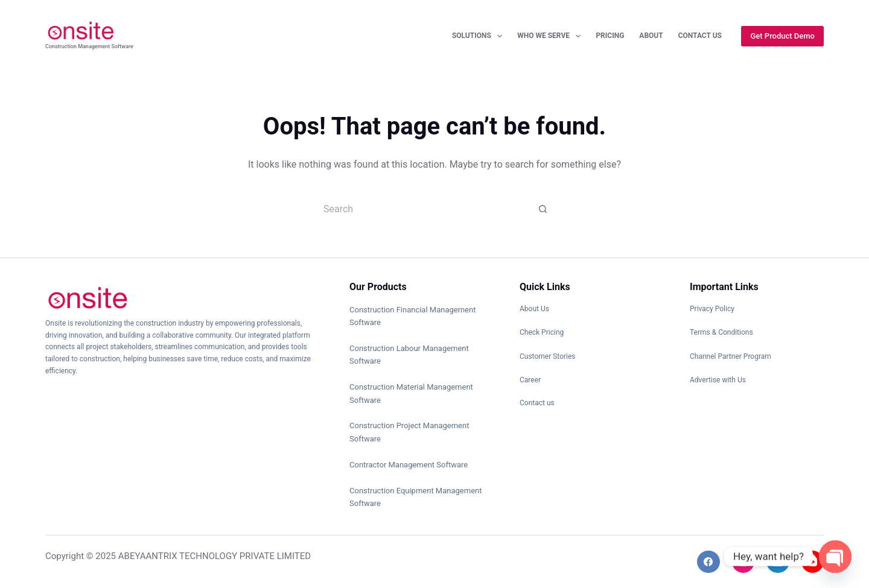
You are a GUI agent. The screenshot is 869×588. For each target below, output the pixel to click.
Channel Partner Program (731, 356)
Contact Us (700, 36)
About (651, 36)
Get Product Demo (782, 36)
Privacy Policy (712, 309)
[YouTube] (813, 562)
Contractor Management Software (409, 465)
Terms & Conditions (721, 332)
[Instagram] (743, 562)
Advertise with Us (718, 380)
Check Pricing (542, 332)
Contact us (537, 403)
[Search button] (543, 209)
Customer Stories (548, 356)
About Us (534, 309)
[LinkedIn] (778, 562)
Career (530, 380)
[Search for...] (422, 209)
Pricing (610, 36)
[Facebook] (708, 562)
